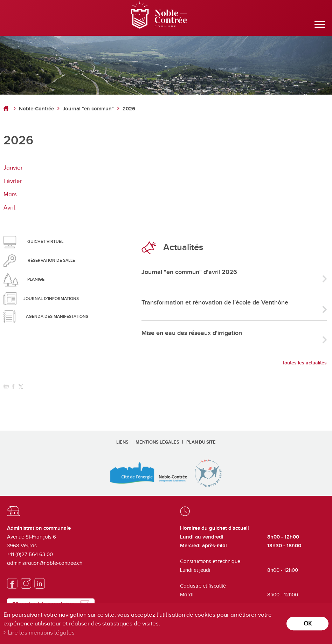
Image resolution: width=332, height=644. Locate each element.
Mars (10, 194)
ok (308, 624)
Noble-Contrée (36, 109)
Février (13, 181)
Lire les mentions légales (41, 633)
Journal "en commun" (88, 109)
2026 (129, 109)
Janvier (13, 168)
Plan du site (201, 442)
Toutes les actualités (304, 363)
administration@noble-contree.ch (45, 563)
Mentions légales (157, 442)
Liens (122, 442)
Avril (9, 208)
